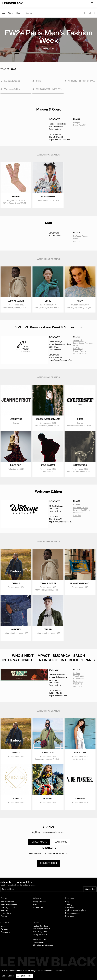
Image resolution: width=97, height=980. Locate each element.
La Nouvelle (78, 683)
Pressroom (5, 936)
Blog (67, 905)
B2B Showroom (7, 905)
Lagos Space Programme (84, 345)
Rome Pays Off (79, 127)
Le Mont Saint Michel (82, 512)
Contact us (70, 911)
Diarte (76, 241)
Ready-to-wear (39, 905)
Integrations (6, 917)
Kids (18, 13)
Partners (4, 933)
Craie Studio (78, 678)
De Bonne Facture (81, 238)
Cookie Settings (8, 976)
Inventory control (8, 911)
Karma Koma (79, 681)
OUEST (76, 348)
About (3, 930)
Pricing (4, 920)
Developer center (72, 917)
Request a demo (39, 844)
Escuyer (77, 124)
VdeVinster (78, 688)
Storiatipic (78, 686)
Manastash (78, 514)
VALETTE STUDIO (81, 356)
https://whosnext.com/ (59, 698)
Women (11, 13)
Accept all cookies (25, 976)
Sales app (5, 914)
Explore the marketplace (76, 914)
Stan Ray (77, 517)
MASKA (77, 243)
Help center (70, 920)
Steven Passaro (80, 353)
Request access (48, 866)
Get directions (55, 131)
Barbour (77, 507)
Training (69, 908)
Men (3, 13)
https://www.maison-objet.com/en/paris (66, 142)
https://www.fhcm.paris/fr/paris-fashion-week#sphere (72, 362)
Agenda (29, 13)
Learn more (62, 844)
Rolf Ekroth (78, 350)
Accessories (38, 911)
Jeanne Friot (78, 342)
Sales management (9, 908)
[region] (48, 973)
